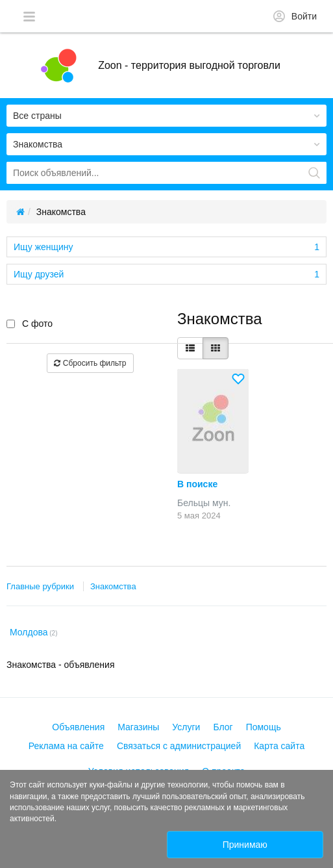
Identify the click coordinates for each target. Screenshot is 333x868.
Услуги (186, 727)
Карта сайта (279, 746)
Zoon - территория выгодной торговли (189, 65)
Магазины (138, 727)
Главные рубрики (40, 586)
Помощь (264, 727)
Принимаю (245, 845)
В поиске (197, 484)
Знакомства (113, 586)
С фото (30, 324)
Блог (223, 727)
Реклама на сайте (66, 746)
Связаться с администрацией (179, 746)
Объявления (78, 727)
